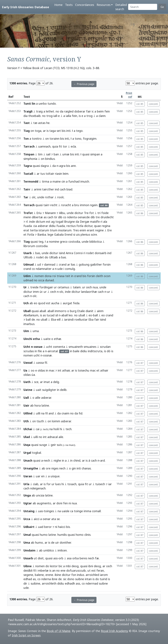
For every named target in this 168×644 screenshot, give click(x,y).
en (43, 476)
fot (92, 213)
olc (34, 197)
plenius (85, 234)
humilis (62, 535)
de (33, 319)
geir (53, 445)
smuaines (90, 347)
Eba (53, 319)
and (51, 413)
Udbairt (29, 527)
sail (48, 154)
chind (77, 460)
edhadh (70, 583)
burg (73, 311)
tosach (72, 484)
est (48, 222)
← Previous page (84, 84)
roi (54, 276)
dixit (41, 558)
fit (60, 146)
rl (27, 222)
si (74, 234)
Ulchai (28, 429)
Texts (69, 5)
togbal (37, 453)
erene (49, 575)
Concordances (85, 5)
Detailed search (121, 7)
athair (66, 370)
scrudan (105, 347)
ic (93, 111)
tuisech (100, 484)
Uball (27, 311)
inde (32, 222)
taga (53, 131)
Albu (62, 213)
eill (59, 319)
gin (74, 468)
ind (57, 189)
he (48, 123)
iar (110, 484)
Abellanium (31, 315)
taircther (48, 189)
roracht (66, 205)
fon (74, 575)
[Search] (143, 7)
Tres (76, 230)
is (80, 116)
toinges (49, 511)
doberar (80, 111)
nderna (46, 579)
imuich (85, 181)
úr (41, 292)
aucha (55, 303)
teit (68, 276)
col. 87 (140, 363)
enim (83, 230)
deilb (63, 390)
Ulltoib (28, 257)
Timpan (29, 154)
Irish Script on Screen (26, 635)
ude (60, 269)
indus (81, 575)
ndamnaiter (44, 269)
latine (45, 405)
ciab (36, 484)
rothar (49, 197)
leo (71, 315)
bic (60, 566)
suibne (80, 579)
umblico (49, 550)
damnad (50, 264)
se (58, 519)
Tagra (28, 166)
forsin (107, 264)
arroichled (92, 575)
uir (57, 542)
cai (38, 429)
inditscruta (95, 351)
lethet (50, 111)
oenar (47, 519)
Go (162, 7)
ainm (100, 311)
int (60, 370)
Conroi (78, 253)
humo (44, 535)
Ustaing (29, 511)
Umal (27, 535)
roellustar (81, 319)
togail (59, 222)
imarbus (29, 324)
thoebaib (35, 116)
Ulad (27, 437)
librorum (29, 246)
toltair (50, 174)
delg (56, 382)
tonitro (37, 139)
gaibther (96, 264)
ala (105, 222)
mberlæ (43, 570)
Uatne (28, 390)
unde (41, 197)
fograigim (90, 139)
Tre (86, 213)
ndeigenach (38, 488)
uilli (38, 413)
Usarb (28, 253)
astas (42, 123)
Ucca (27, 519)
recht (54, 205)
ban (56, 154)
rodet (90, 253)
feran (100, 570)
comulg (70, 269)
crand (63, 264)
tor (65, 146)
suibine (35, 583)
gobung (84, 264)
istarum (44, 230)
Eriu (39, 213)
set (59, 131)
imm (36, 292)
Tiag (27, 131)
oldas (41, 370)
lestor (54, 566)
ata (54, 519)
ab (31, 303)
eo (36, 303)
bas (38, 253)
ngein (94, 205)
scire (94, 234)
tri (99, 213)
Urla (26, 484)
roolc (61, 197)
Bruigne (69, 222)
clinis (87, 535)
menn (27, 217)
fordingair (46, 287)
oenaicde (84, 217)
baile (76, 351)
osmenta (59, 347)
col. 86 (140, 213)
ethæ (58, 339)
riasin (58, 174)
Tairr (27, 189)
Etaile (81, 311)
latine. (52, 535)
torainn (54, 139)
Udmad (29, 264)
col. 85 (140, 104)
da (62, 111)
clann (102, 116)
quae (97, 226)
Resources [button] (104, 5)
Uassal (28, 363)
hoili (56, 429)
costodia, (75, 242)
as (45, 217)
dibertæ (37, 217)
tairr (46, 205)
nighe (57, 460)
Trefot (28, 213)
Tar (26, 197)
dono (71, 579)
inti (68, 131)
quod (42, 303)
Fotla (80, 226)
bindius (50, 159)
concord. (153, 104)
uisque (55, 476)
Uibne (28, 566)
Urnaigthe (31, 468)
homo (80, 535)
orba (76, 558)
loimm (56, 421)
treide (34, 287)
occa (41, 280)
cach (63, 189)
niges (55, 468)
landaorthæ (89, 292)
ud (39, 264)
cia (35, 226)
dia (26, 116)
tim (40, 154)
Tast (27, 123)
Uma (27, 542)
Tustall (28, 174)
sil (57, 315)
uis (78, 234)
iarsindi (69, 319)
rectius (71, 226)
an (54, 570)
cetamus (63, 287)
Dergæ (85, 222)
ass (55, 558)
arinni (38, 189)
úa (33, 375)
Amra (69, 253)
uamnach (44, 146)
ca (72, 511)
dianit (89, 311)
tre (98, 217)
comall (96, 511)
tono (78, 139)
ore (48, 468)
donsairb (101, 253)
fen (65, 503)
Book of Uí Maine (59, 631)
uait (39, 390)
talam (77, 287)
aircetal (53, 351)
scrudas (29, 351)
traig (39, 111)
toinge (78, 511)
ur (55, 287)
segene (28, 575)
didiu (52, 226)
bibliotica (96, 242)
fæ (97, 558)
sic (65, 579)
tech (69, 429)
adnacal (53, 437)
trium (54, 230)
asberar (43, 226)
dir (25, 583)
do (46, 257)
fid (81, 413)
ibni (91, 566)
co (65, 217)
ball (95, 315)
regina (106, 226)
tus (43, 174)
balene (39, 575)
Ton (26, 139)
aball (43, 311)
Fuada (28, 226)
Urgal (27, 453)
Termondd (31, 181)
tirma (46, 181)
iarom (104, 575)
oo (33, 370)
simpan (95, 154)
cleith (99, 276)
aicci (37, 519)
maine (57, 181)
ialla (68, 116)
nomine (54, 242)
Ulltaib (53, 257)
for (49, 484)
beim (100, 111)
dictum (41, 222)
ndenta (72, 217)
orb (61, 558)
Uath (27, 382)
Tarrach (29, 146)
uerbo (43, 103)
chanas (86, 468)
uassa (40, 363)
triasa (61, 276)
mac (52, 370)
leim (66, 174)
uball (82, 315)
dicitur (79, 213)
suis (59, 445)
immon (85, 205)
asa (69, 558)
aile (61, 437)
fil (46, 363)
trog (49, 116)
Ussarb (28, 558)
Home (58, 5)
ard (103, 460)
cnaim (65, 413)
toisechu (84, 370)
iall (55, 116)
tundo (52, 103)
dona (48, 276)
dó (109, 351)
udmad (28, 280)
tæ (35, 123)
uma (36, 331)
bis (64, 131)
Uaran (28, 476)
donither (65, 542)
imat (47, 382)
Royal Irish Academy (115, 631)
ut (35, 558)
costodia (42, 246)
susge (43, 445)
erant (91, 230)
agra (62, 166)
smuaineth (76, 347)
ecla (73, 146)
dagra (45, 166)
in (72, 276)
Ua (25, 370)
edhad (28, 579)
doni (59, 503)
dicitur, (89, 226)
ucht (49, 347)
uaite (47, 339)
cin (63, 181)
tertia (34, 230)
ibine (58, 575)
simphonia (30, 159)
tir (56, 217)
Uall (26, 398)
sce (36, 382)
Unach (28, 460)
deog (75, 566)
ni (70, 503)
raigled (69, 111)
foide (105, 213)
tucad (51, 315)
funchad (74, 181)
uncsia (40, 495)
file (40, 351)
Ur (25, 287)
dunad (49, 280)
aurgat (68, 303)
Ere (110, 230)
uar (38, 476)
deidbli (28, 570)
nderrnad (92, 583)
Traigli (28, 111)
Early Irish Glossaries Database (26, 7)
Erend (68, 234)
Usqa (27, 445)
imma (87, 511)
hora (38, 405)
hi (61, 429)
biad (69, 189)
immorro (61, 311)
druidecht (107, 217)
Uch (26, 303)
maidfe (95, 222)
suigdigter (49, 390)
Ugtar (28, 503)
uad (41, 527)
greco (64, 242)
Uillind (28, 413)
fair (89, 111)
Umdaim (29, 550)
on (32, 131)
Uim (26, 331)
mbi (68, 566)
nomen (39, 276)
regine (99, 230)
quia (55, 146)
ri (101, 222)
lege (50, 234)
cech (89, 287)
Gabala (59, 234)
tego (79, 131)
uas (40, 511)
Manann (50, 213)
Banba (42, 234)
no (57, 111)
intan (88, 579)
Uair (26, 405)
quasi (86, 154)
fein (107, 111)
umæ (66, 154)
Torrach (29, 205)
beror (48, 527)
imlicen (62, 550)
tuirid (103, 579)
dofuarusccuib (76, 570)
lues (58, 484)
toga (38, 131)
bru (77, 205)
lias (73, 264)
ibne (55, 579)
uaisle (66, 511)
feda (76, 303)
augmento (44, 503)
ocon (107, 276)
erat (26, 230)
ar (44, 131)
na (43, 413)
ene (63, 570)
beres (83, 558)
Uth (26, 421)
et (25, 234)
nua (95, 287)
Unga (27, 495)
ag (53, 222)
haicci (62, 527)
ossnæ (47, 355)
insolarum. (65, 230)
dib (60, 217)
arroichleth (49, 583)
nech (47, 460)
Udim (27, 276)
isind (62, 253)
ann (73, 166)
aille (38, 398)
